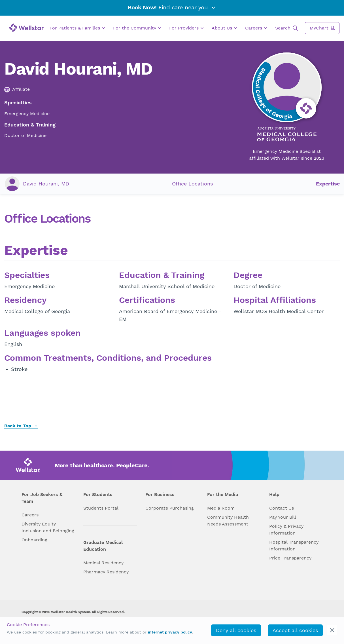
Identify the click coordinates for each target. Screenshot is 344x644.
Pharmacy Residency (106, 572)
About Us (224, 28)
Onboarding (34, 540)
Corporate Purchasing (170, 508)
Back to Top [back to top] (21, 426)
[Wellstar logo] (26, 28)
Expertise (328, 184)
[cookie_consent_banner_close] (332, 630)
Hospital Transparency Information (294, 545)
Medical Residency (103, 563)
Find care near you (172, 7)
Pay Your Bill (283, 517)
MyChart (322, 28)
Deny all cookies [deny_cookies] (236, 630)
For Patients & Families (77, 28)
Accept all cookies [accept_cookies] (295, 630)
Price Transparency (290, 558)
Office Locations (192, 184)
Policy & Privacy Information (286, 530)
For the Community (137, 28)
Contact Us (282, 508)
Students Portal (101, 508)
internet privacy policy (170, 632)
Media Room (221, 508)
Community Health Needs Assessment (228, 521)
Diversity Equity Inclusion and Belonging (48, 527)
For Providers (186, 28)
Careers (256, 28)
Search (286, 28)
